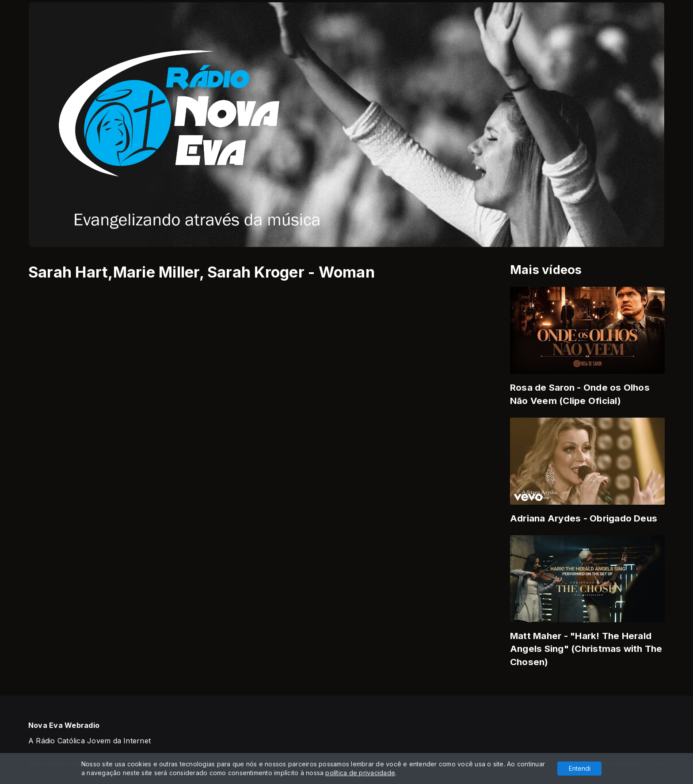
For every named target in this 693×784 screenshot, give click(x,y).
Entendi (580, 768)
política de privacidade (360, 773)
